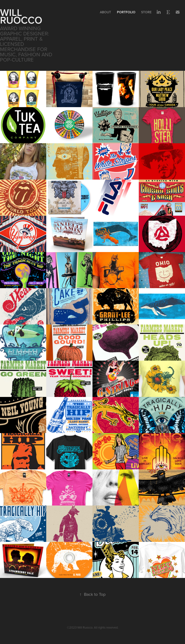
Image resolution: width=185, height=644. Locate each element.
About (105, 12)
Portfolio (126, 12)
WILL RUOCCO (21, 16)
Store (146, 12)
